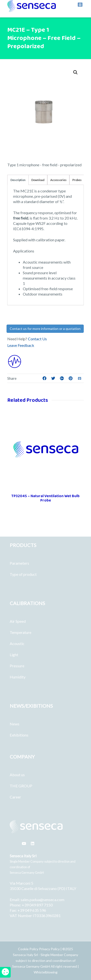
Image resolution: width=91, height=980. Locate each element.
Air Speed (18, 621)
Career (15, 797)
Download (38, 180)
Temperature (21, 632)
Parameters (19, 563)
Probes (77, 180)
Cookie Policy (29, 949)
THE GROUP (21, 786)
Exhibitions (19, 735)
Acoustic (17, 643)
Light (14, 655)
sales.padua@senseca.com (42, 900)
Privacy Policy (49, 949)
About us (17, 775)
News (15, 724)
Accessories (58, 180)
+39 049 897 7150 (37, 905)
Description (18, 180)
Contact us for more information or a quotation (45, 329)
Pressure (17, 666)
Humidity (18, 677)
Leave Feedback (21, 345)
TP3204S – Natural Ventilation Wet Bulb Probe (45, 498)
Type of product (23, 574)
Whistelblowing (46, 972)
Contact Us (37, 339)
